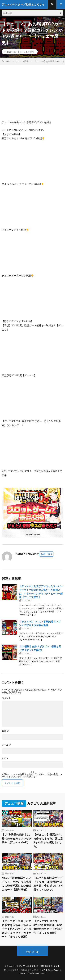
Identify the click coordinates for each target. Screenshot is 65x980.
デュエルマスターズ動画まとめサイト (41, 966)
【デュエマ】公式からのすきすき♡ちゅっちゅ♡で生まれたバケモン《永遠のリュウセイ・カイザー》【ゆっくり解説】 (17, 929)
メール (6, 745)
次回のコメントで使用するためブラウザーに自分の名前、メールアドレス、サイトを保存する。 (32, 776)
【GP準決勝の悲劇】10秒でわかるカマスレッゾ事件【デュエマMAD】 (17, 838)
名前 (5, 731)
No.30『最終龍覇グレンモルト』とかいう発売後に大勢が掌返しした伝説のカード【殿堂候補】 (17, 884)
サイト (5, 758)
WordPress (38, 973)
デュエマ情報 (28, 52)
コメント (6, 698)
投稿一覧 (46, 554)
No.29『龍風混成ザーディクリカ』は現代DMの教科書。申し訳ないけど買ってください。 (48, 884)
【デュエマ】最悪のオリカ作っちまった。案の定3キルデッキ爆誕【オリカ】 (48, 840)
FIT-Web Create (52, 970)
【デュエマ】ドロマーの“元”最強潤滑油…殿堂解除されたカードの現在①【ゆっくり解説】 (48, 927)
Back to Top (32, 952)
